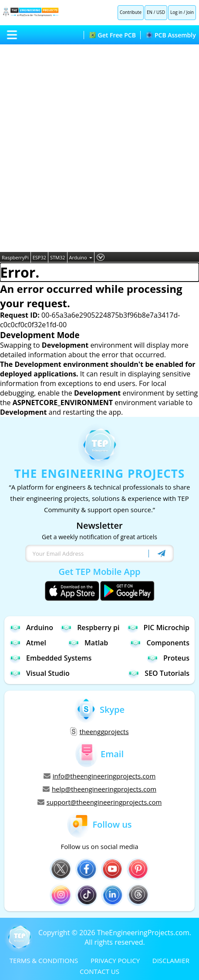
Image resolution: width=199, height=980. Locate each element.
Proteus (168, 658)
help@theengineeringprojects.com (99, 789)
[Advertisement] (99, 148)
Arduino (81, 257)
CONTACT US (99, 971)
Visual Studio (40, 673)
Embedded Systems (51, 658)
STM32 (58, 257)
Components (160, 643)
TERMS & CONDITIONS (44, 960)
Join (190, 12)
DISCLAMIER (171, 960)
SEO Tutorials (159, 673)
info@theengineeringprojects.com (100, 776)
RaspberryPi (15, 257)
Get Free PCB (113, 35)
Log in (176, 12)
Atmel (28, 643)
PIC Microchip (158, 627)
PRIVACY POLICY (115, 960)
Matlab (88, 643)
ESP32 (39, 257)
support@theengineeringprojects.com (100, 802)
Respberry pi (90, 627)
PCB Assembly (171, 35)
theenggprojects (99, 732)
